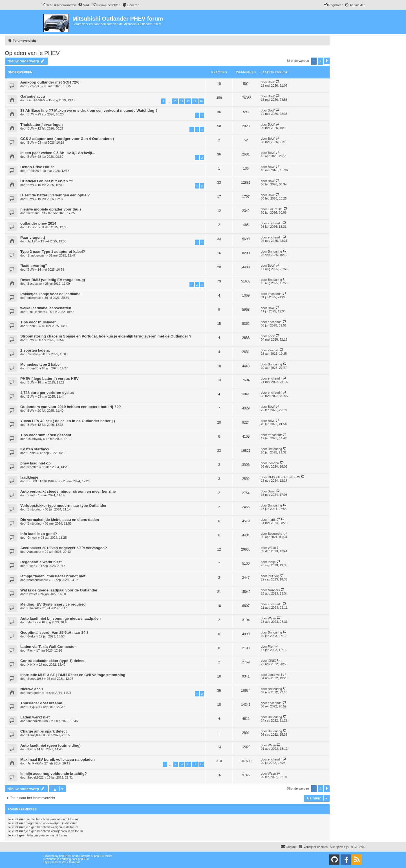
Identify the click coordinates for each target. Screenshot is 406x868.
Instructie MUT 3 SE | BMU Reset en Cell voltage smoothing (73, 675)
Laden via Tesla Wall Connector (48, 647)
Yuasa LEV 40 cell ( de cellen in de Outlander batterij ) (68, 421)
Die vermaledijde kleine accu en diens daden (60, 520)
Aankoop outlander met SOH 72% (50, 82)
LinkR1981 (275, 209)
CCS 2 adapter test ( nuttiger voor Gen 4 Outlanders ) (67, 139)
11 (188, 764)
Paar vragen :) (33, 237)
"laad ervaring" (34, 266)
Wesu (272, 548)
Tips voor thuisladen (38, 322)
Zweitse (33, 354)
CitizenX (33, 608)
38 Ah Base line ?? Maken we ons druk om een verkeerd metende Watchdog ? (89, 110)
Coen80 (33, 326)
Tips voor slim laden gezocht (46, 435)
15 (175, 101)
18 (195, 101)
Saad (31, 495)
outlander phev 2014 (38, 223)
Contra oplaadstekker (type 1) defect (52, 661)
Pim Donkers (36, 312)
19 (201, 101)
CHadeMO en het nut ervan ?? (47, 181)
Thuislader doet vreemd (41, 703)
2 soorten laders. (35, 350)
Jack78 (32, 241)
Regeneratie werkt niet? (41, 562)
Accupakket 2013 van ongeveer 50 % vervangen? (64, 548)
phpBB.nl (84, 859)
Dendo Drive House (37, 167)
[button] (327, 61)
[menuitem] (58, 5)
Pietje (31, 566)
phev (271, 336)
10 (182, 764)
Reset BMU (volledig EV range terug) (53, 280)
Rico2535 (34, 86)
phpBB (63, 856)
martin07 (274, 520)
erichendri (275, 223)
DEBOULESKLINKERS (43, 481)
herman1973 (36, 213)
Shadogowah (36, 255)
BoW (271, 82)
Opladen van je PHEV (32, 53)
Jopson (32, 227)
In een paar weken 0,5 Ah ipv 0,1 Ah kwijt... (58, 153)
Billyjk (31, 707)
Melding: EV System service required (53, 604)
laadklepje (29, 477)
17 (188, 101)
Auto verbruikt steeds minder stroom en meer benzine (68, 491)
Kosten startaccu (35, 449)
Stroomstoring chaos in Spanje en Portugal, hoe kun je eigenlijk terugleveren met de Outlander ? (106, 336)
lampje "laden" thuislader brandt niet (53, 576)
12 (195, 764)
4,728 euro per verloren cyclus (47, 393)
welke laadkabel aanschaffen (46, 308)
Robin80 (33, 171)
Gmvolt (32, 538)
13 (201, 764)
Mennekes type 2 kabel (40, 364)
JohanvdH (275, 675)
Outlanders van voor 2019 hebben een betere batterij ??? (71, 407)
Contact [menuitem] (289, 847)
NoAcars (274, 590)
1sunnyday (35, 439)
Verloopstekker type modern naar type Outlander (63, 506)
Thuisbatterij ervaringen (41, 125)
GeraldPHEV (36, 100)
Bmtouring (275, 251)
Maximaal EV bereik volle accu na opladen (58, 759)
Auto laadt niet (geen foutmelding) (50, 745)
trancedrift (275, 435)
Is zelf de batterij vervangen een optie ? (55, 195)
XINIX (31, 665)
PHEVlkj (273, 576)
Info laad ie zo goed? (39, 534)
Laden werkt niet (35, 717)
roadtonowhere (38, 580)
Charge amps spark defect (44, 731)
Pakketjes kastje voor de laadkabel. (51, 294)
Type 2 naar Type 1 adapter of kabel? (53, 252)
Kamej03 (33, 735)
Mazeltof (74, 862)
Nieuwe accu (32, 689)
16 (182, 101)
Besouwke (35, 284)
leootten (33, 467)
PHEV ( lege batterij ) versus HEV (49, 379)
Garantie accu (33, 96)
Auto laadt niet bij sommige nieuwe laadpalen (60, 618)
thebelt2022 (36, 777)
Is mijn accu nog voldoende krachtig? (54, 774)
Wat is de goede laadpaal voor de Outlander (59, 590)
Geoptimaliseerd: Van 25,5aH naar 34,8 (54, 633)
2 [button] (320, 61)
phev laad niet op (36, 463)
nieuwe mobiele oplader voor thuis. (51, 209)
